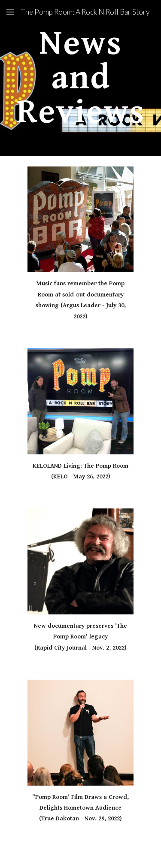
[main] (81, 78)
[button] (10, 12)
